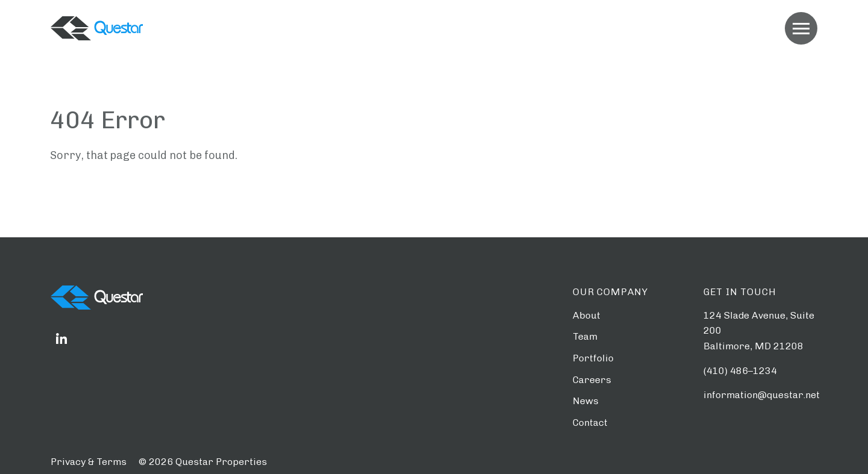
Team (585, 336)
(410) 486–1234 (740, 371)
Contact (590, 423)
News (586, 401)
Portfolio (593, 358)
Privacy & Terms (89, 462)
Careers (592, 380)
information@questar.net (762, 395)
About (587, 315)
